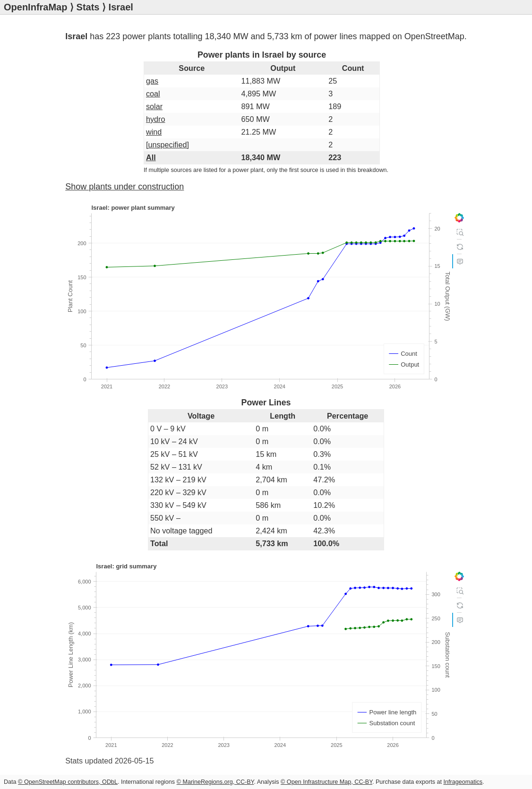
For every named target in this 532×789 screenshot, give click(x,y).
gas (152, 81)
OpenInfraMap (35, 7)
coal (153, 94)
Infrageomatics (463, 782)
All (151, 157)
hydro (156, 119)
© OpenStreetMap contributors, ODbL (68, 782)
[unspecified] (167, 145)
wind (154, 132)
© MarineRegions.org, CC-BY (215, 782)
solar (154, 106)
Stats (88, 7)
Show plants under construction (124, 187)
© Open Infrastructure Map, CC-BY (326, 782)
